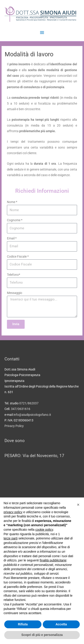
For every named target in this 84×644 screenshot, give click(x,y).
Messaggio (15, 293)
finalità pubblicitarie (53, 560)
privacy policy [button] (13, 512)
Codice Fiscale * (18, 256)
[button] (78, 505)
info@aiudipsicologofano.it (32, 415)
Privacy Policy (14, 426)
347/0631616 (21, 409)
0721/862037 (29, 403)
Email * (12, 238)
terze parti (11, 538)
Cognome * (15, 220)
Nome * (12, 202)
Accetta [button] (61, 624)
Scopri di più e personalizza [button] (42, 635)
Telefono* (14, 275)
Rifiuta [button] (23, 624)
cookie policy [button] (44, 530)
